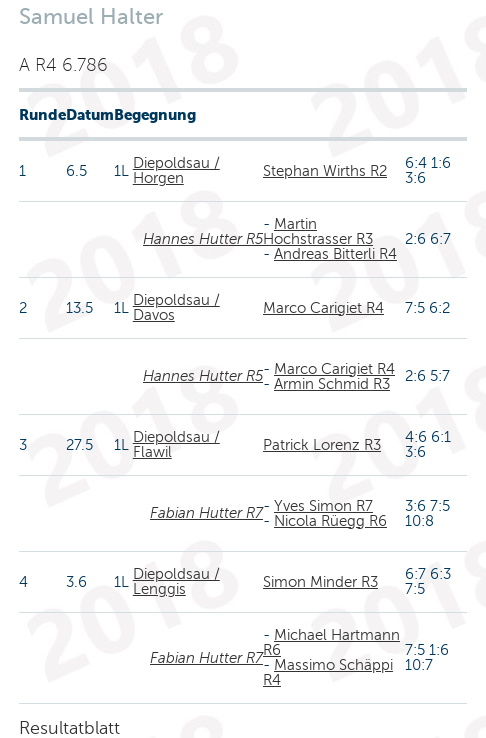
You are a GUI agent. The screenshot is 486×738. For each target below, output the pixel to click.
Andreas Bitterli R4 (335, 254)
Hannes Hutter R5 (203, 239)
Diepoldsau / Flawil (176, 444)
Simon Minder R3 (320, 582)
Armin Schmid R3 (332, 384)
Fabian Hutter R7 (206, 513)
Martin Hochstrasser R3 (318, 231)
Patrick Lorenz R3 (322, 445)
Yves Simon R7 (323, 506)
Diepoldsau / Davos (176, 307)
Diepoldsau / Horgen (176, 170)
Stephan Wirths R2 (325, 171)
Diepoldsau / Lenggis (176, 581)
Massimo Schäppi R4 (328, 672)
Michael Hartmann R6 (331, 642)
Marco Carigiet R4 (323, 308)
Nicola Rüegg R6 (330, 521)
